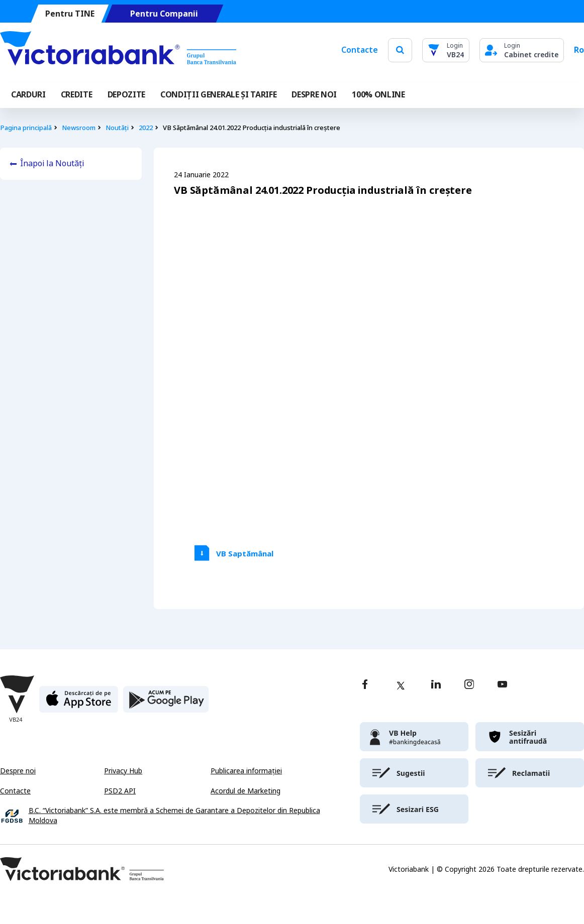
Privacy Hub (123, 771)
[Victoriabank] (118, 50)
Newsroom (79, 128)
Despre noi (18, 771)
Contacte (360, 50)
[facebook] (365, 685)
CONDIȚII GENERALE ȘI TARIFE (218, 95)
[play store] (166, 703)
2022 (146, 128)
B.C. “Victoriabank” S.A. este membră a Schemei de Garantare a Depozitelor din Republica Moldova (174, 816)
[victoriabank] (414, 737)
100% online (378, 95)
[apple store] (79, 703)
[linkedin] (436, 685)
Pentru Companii (164, 14)
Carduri (28, 95)
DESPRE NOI (314, 95)
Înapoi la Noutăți (52, 163)
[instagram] (469, 685)
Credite (77, 95)
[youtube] (502, 685)
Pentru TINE (70, 14)
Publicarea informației (246, 771)
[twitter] (401, 685)
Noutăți (117, 128)
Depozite (126, 95)
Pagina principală (26, 128)
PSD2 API (120, 791)
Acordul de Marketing (246, 791)
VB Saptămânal (245, 554)
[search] (400, 50)
